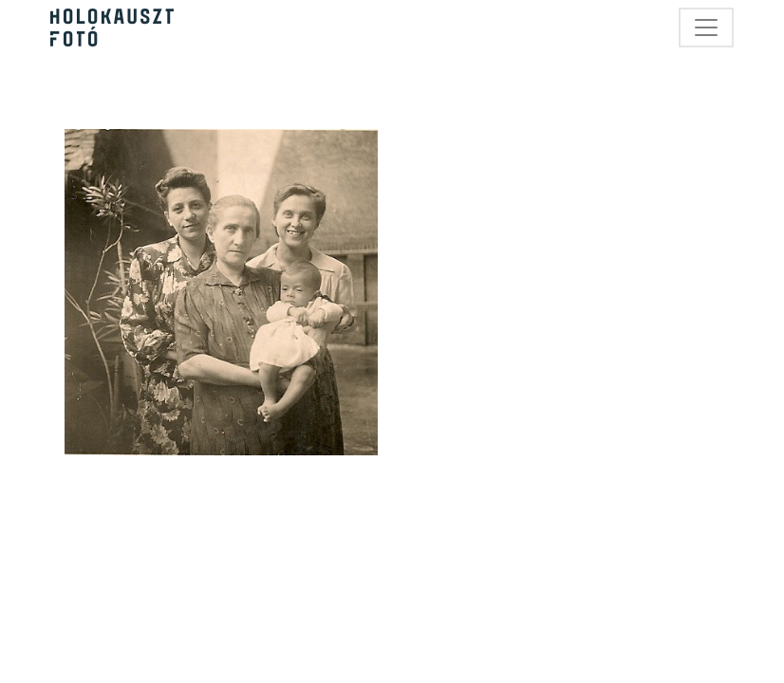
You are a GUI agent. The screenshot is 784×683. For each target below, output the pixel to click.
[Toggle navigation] (706, 28)
